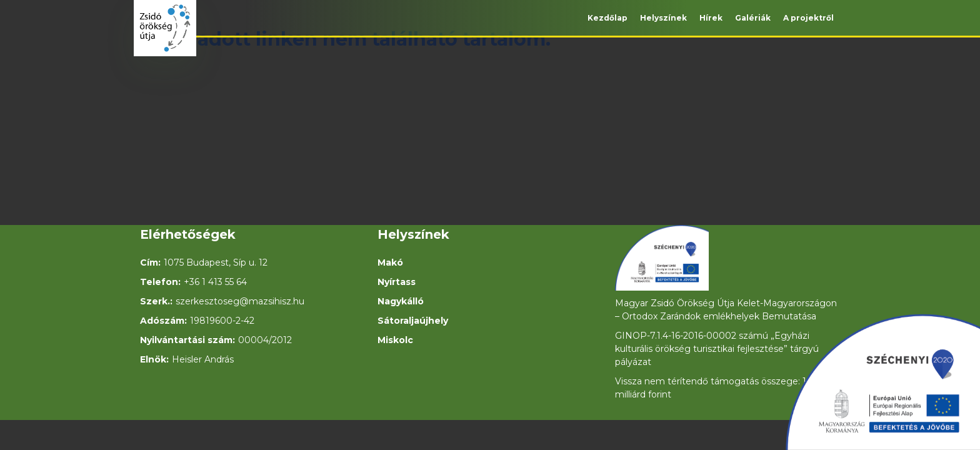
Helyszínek (663, 18)
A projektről (808, 18)
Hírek (711, 18)
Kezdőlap (607, 18)
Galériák (753, 18)
